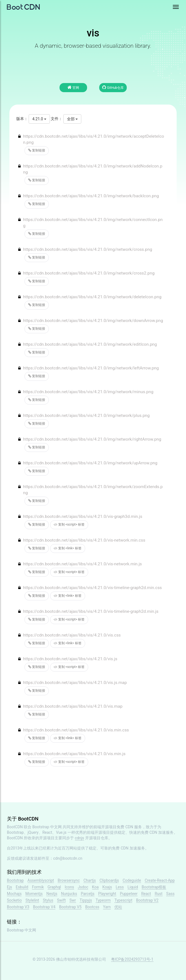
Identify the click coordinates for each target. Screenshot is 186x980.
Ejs (10, 887)
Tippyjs (86, 900)
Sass (170, 894)
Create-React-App (160, 880)
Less (120, 887)
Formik (38, 887)
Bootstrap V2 (147, 900)
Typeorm (103, 900)
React (146, 894)
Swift (61, 900)
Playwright (107, 894)
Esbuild (22, 887)
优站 (118, 907)
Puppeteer (129, 894)
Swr (73, 900)
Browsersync (69, 880)
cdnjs (80, 838)
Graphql (54, 887)
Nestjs (52, 894)
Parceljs (88, 894)
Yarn (107, 907)
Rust (158, 894)
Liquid (133, 887)
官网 (73, 87)
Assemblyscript (41, 880)
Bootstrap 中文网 (47, 827)
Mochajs (14, 894)
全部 (72, 119)
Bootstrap (15, 880)
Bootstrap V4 (44, 907)
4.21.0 (39, 119)
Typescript (123, 900)
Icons (69, 887)
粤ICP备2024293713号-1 (132, 959)
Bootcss (92, 907)
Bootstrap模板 (154, 887)
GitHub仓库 (113, 87)
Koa (95, 887)
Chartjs (90, 880)
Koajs (107, 887)
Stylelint (32, 900)
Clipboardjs (109, 880)
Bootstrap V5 (70, 907)
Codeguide (132, 880)
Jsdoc (83, 887)
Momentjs (34, 894)
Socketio (14, 900)
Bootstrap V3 (18, 907)
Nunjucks (69, 894)
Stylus (48, 900)
